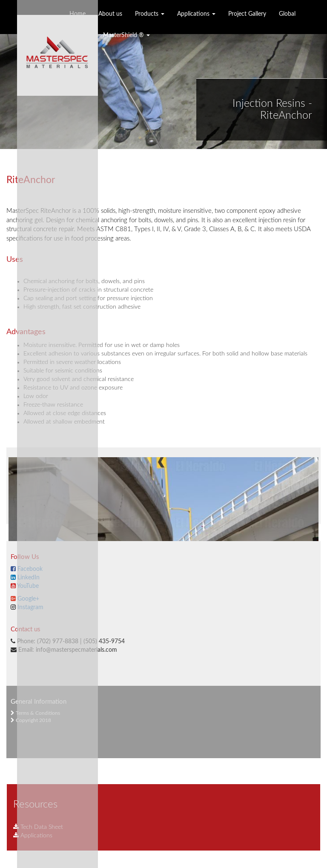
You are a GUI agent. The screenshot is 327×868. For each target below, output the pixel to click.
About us (110, 14)
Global (287, 14)
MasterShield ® (126, 35)
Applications (196, 14)
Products (150, 14)
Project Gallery (247, 14)
